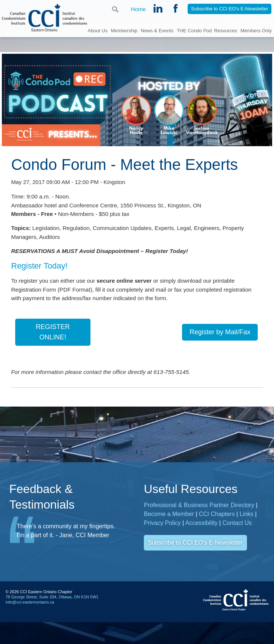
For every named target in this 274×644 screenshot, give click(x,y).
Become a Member (169, 527)
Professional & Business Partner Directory (199, 518)
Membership (124, 30)
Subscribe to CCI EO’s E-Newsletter (195, 555)
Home (138, 9)
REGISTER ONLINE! (53, 343)
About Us (97, 30)
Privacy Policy (162, 535)
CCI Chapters (217, 527)
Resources (225, 30)
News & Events (157, 30)
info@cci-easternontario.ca (30, 615)
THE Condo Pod (194, 30)
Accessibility (202, 535)
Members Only (256, 30)
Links (246, 527)
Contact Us (237, 535)
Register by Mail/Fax (220, 343)
